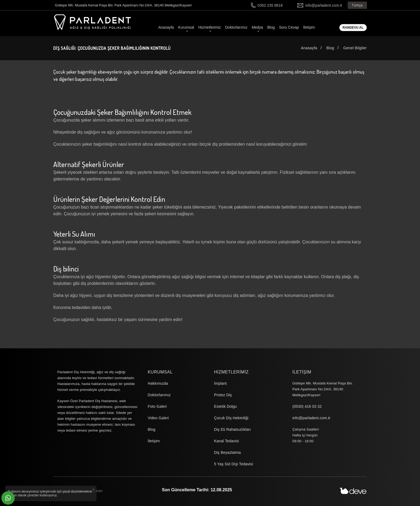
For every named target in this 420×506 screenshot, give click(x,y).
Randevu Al (353, 28)
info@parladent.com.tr (324, 5)
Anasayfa (166, 27)
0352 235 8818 (270, 5)
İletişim (309, 27)
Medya (257, 27)
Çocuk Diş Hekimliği (231, 418)
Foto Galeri (157, 406)
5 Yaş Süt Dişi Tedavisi (233, 464)
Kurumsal (186, 27)
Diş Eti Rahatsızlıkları (232, 429)
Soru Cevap (289, 27)
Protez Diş (223, 395)
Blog (271, 27)
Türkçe (357, 5)
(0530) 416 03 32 (307, 406)
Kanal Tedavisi (226, 441)
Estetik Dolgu (225, 406)
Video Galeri (158, 418)
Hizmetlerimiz (209, 27)
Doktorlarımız (236, 27)
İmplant (220, 383)
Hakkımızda (158, 383)
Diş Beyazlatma (227, 452)
